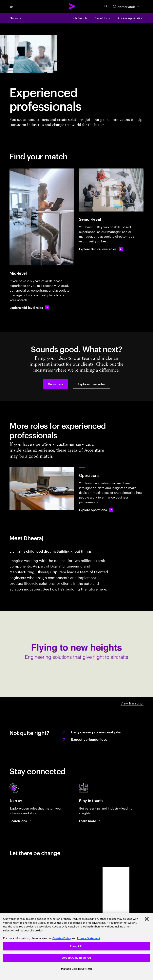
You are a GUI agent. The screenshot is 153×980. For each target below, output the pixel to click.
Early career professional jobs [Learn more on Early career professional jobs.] (96, 732)
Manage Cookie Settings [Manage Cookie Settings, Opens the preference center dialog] (76, 969)
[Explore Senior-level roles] (101, 249)
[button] (56, 384)
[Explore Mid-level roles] (29, 307)
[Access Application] (131, 18)
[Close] (147, 919)
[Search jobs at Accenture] (21, 821)
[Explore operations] (96, 510)
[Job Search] (80, 18)
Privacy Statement (89, 938)
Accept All (76, 946)
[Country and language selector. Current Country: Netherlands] (127, 6)
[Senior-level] (111, 190)
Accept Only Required (76, 958)
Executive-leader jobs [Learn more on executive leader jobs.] (89, 739)
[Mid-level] (42, 217)
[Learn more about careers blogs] (90, 821)
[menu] (11, 6)
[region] (76, 946)
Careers (15, 18)
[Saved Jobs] (102, 18)
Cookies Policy (62, 938)
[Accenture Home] (72, 6)
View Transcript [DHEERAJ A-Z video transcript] (132, 703)
